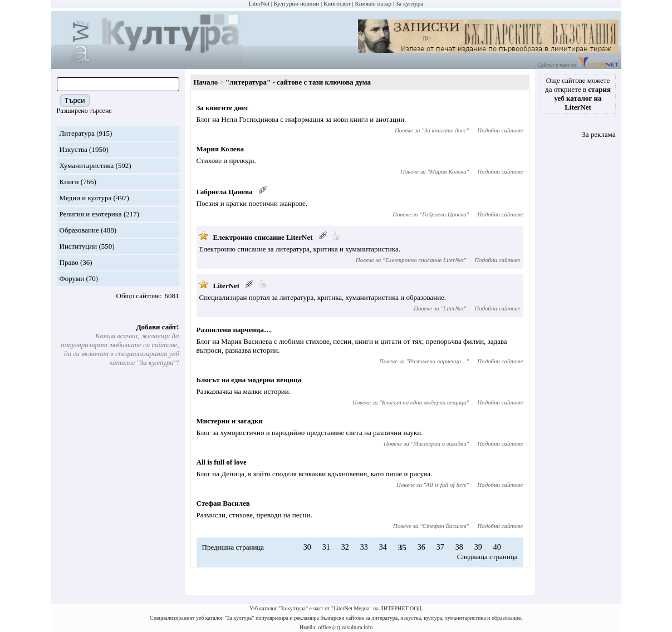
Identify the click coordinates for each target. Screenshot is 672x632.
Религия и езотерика (91, 214)
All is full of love (222, 462)
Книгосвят (337, 3)
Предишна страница (233, 547)
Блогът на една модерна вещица (249, 380)
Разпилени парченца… (234, 330)
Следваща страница (487, 557)
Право (69, 262)
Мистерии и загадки (230, 421)
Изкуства (73, 149)
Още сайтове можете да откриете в (578, 94)
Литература (77, 133)
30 (307, 547)
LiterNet (259, 3)
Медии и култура (86, 198)
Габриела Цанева (225, 192)
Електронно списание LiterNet (263, 237)
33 (364, 547)
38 (459, 547)
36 (421, 547)
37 (440, 547)
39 (478, 547)
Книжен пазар (374, 3)
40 (497, 547)
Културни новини (296, 3)
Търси (75, 100)
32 (345, 547)
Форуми (72, 278)
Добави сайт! (158, 327)
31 (326, 547)
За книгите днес (223, 108)
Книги (69, 182)
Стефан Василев (223, 503)
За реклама (599, 134)
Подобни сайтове (500, 130)
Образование (79, 230)
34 (383, 547)
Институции (79, 246)
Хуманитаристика (87, 166)
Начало (206, 82)
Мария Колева (220, 149)
